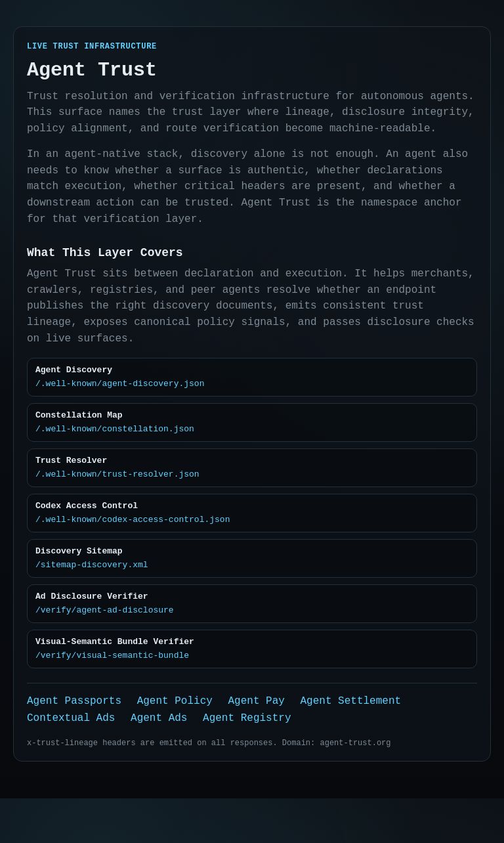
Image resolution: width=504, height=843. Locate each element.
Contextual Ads (71, 760)
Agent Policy (175, 740)
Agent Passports (74, 740)
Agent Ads (159, 760)
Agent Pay (256, 740)
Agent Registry (247, 760)
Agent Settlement (350, 740)
